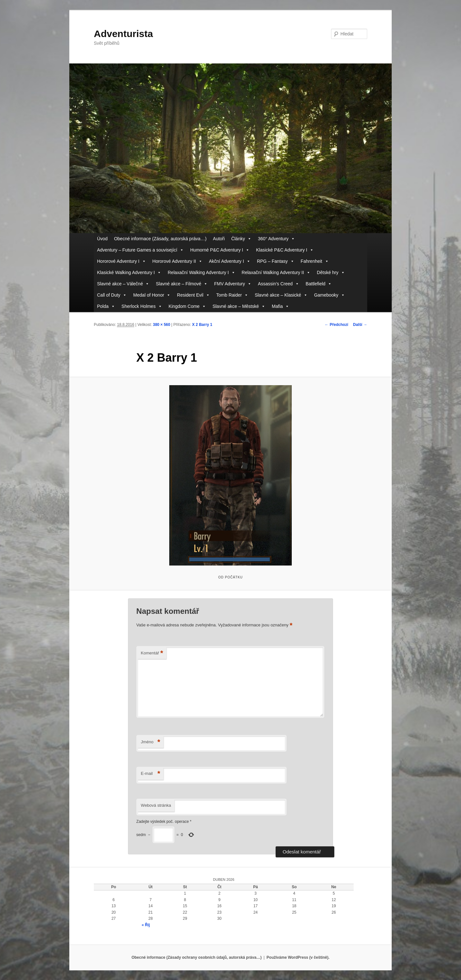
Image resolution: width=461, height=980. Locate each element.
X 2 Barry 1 (202, 325)
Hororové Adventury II (177, 261)
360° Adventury (276, 239)
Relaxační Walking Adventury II (276, 273)
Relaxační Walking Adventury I (201, 273)
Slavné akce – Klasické (281, 295)
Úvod (102, 239)
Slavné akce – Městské (239, 306)
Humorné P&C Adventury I (220, 250)
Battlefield (319, 284)
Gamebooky (329, 295)
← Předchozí (336, 325)
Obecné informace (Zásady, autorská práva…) (160, 239)
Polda (106, 306)
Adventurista (123, 34)
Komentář (152, 653)
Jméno (151, 742)
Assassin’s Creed (279, 284)
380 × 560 (162, 325)
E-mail (151, 774)
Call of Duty (112, 295)
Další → (360, 325)
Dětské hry (331, 273)
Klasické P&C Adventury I (285, 250)
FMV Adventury (233, 284)
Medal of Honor (152, 295)
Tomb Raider (232, 295)
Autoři (219, 239)
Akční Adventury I (230, 261)
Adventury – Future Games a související (140, 250)
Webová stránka (156, 805)
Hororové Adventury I (122, 261)
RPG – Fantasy (276, 261)
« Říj (146, 925)
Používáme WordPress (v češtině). (298, 957)
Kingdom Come (187, 306)
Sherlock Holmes (142, 306)
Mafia (280, 306)
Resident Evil (193, 295)
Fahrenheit (315, 261)
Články (241, 239)
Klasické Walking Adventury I (129, 273)
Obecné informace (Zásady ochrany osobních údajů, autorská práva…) (196, 957)
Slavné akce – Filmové (182, 284)
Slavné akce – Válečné (123, 284)
